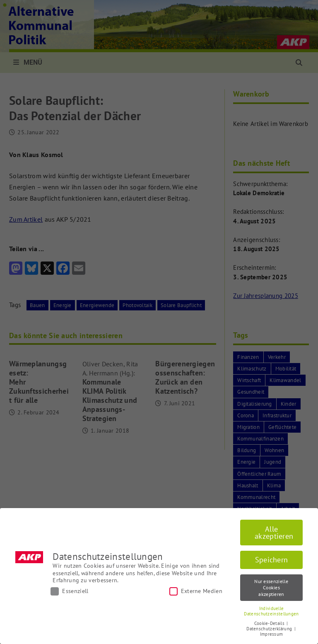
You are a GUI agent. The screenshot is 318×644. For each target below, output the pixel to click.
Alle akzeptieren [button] (274, 533)
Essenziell (69, 591)
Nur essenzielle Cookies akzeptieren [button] (271, 588)
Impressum (272, 634)
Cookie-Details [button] (270, 623)
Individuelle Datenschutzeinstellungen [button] (271, 611)
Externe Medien (196, 591)
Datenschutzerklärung (270, 629)
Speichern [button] (272, 560)
